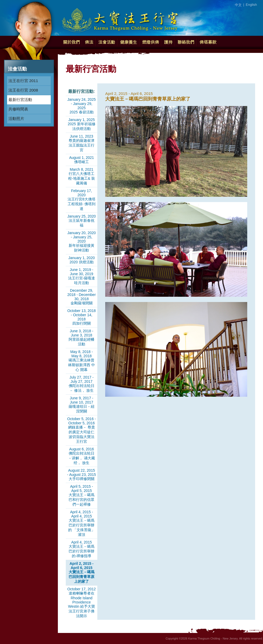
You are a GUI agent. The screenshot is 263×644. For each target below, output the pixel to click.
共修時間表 (18, 109)
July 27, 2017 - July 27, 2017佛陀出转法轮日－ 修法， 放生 (82, 384)
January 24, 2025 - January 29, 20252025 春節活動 (82, 106)
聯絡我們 (186, 42)
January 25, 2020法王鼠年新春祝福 (82, 221)
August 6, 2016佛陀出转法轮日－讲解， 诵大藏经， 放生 (82, 456)
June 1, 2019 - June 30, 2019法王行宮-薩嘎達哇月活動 (82, 276)
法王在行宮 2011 (23, 81)
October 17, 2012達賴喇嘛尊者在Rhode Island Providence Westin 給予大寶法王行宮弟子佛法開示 (82, 602)
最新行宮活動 (20, 100)
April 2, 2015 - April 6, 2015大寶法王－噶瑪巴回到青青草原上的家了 (82, 572)
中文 (238, 5)
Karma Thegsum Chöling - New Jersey (120, 18)
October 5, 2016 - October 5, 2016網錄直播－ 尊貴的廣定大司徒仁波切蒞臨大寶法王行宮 (82, 430)
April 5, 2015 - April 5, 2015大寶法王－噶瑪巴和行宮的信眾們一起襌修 (82, 495)
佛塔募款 (208, 42)
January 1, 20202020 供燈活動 (82, 260)
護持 (168, 42)
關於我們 (71, 42)
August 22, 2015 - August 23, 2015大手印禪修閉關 (82, 475)
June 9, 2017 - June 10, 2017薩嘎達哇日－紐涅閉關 (82, 405)
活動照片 (16, 119)
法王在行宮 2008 (23, 90)
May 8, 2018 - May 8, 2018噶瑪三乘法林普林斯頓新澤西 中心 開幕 (82, 361)
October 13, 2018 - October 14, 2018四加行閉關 (82, 317)
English (251, 5)
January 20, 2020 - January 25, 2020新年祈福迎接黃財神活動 (82, 241)
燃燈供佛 (151, 42)
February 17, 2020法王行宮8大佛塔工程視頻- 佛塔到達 (82, 200)
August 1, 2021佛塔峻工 (82, 160)
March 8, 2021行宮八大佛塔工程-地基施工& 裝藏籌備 (82, 176)
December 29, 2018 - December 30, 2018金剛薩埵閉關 (82, 297)
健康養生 (129, 42)
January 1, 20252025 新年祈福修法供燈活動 (81, 124)
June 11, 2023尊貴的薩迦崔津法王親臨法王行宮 (82, 143)
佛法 (89, 42)
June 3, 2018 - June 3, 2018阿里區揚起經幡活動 (82, 338)
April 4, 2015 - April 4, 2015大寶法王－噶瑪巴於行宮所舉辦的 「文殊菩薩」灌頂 (82, 523)
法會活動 (107, 42)
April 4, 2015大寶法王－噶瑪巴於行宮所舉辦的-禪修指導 (82, 549)
